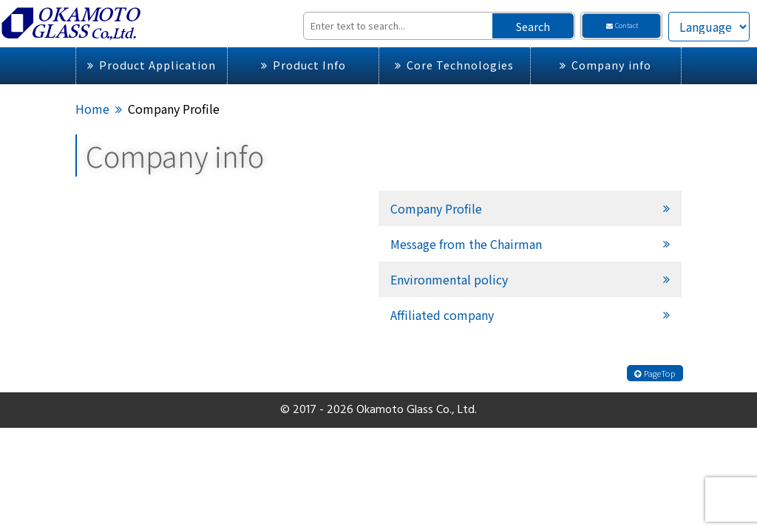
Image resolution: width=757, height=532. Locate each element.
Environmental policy (449, 279)
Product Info (303, 65)
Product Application (152, 65)
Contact (622, 25)
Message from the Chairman (466, 244)
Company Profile (436, 208)
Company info (605, 65)
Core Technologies (454, 65)
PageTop (655, 373)
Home (92, 109)
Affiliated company (442, 315)
